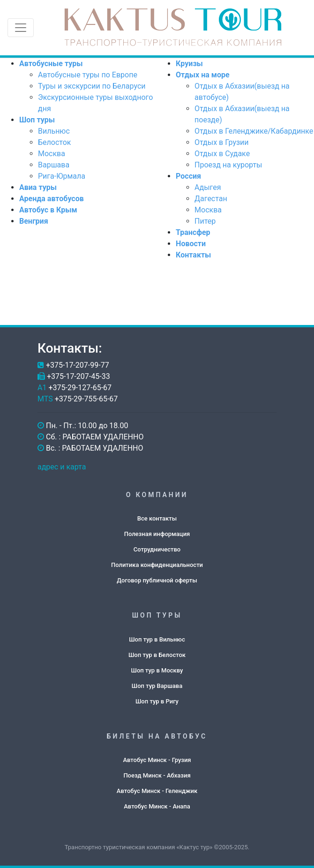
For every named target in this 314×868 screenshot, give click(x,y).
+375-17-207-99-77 (78, 365)
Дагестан (211, 199)
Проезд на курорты (228, 165)
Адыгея (208, 187)
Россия (188, 176)
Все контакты (157, 518)
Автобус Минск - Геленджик (157, 791)
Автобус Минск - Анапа (157, 806)
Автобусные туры (51, 64)
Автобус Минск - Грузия (157, 760)
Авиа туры (38, 187)
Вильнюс (54, 131)
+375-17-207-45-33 (78, 376)
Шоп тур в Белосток (157, 655)
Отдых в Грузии (222, 142)
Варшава (54, 165)
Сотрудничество (157, 549)
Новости (191, 244)
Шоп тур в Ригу (157, 701)
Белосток (54, 142)
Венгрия (34, 221)
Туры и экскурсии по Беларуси (92, 86)
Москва (52, 154)
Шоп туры (37, 120)
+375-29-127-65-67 (80, 388)
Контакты (193, 255)
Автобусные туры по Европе (88, 75)
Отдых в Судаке (222, 154)
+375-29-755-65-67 (86, 399)
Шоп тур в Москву (157, 670)
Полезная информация (157, 534)
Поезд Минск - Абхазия (157, 775)
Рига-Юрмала (62, 176)
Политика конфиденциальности (157, 565)
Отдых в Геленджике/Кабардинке (254, 131)
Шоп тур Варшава (157, 686)
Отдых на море (203, 75)
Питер (205, 221)
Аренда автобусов (52, 199)
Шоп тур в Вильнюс (157, 639)
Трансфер (193, 232)
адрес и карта (62, 467)
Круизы (189, 64)
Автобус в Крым (48, 210)
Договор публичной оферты (157, 580)
